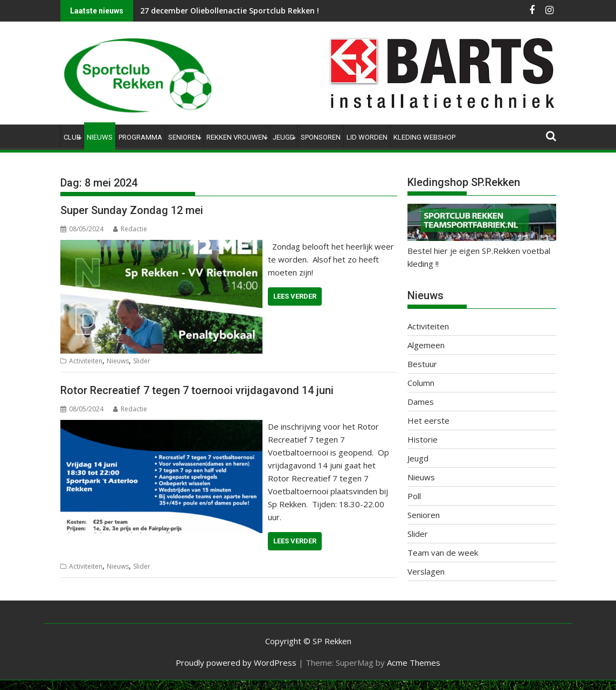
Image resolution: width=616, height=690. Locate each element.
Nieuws (100, 137)
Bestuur (422, 364)
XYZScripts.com (362, 685)
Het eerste (428, 420)
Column (421, 383)
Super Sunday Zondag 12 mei (132, 210)
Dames (421, 402)
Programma (140, 137)
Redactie (130, 229)
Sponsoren (321, 137)
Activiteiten (86, 361)
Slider (142, 361)
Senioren (184, 137)
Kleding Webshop (424, 137)
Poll (414, 496)
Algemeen (426, 345)
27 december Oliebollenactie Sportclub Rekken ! (230, 11)
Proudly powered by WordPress (236, 663)
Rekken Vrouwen (237, 137)
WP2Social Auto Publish (265, 685)
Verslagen (426, 571)
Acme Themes (414, 663)
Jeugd (284, 137)
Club (72, 137)
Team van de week (443, 553)
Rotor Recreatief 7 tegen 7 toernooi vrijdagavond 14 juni (197, 390)
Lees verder (295, 296)
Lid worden (367, 137)
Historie (423, 439)
